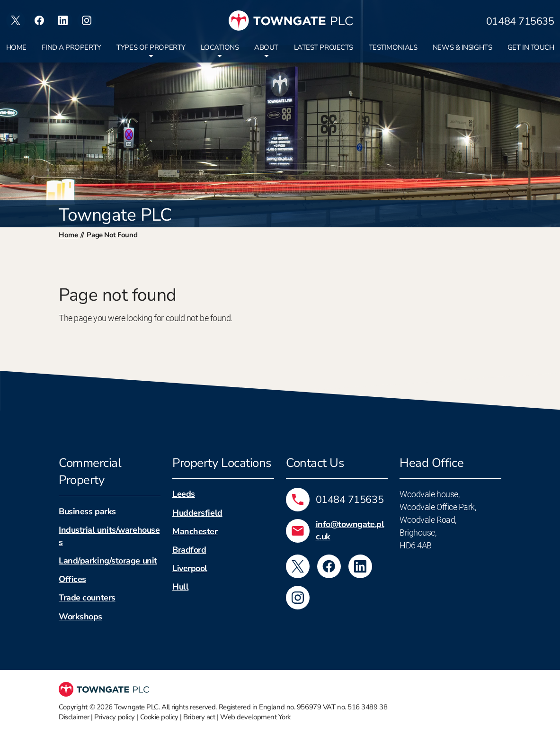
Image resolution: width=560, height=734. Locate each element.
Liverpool (190, 568)
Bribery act (199, 717)
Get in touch (531, 47)
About (266, 47)
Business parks (87, 511)
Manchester (195, 531)
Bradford (189, 550)
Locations (220, 47)
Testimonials (393, 47)
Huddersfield (197, 513)
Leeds (184, 494)
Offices (72, 579)
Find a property (71, 47)
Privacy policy (115, 717)
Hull (180, 587)
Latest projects (324, 47)
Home (16, 47)
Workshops (80, 617)
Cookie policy (159, 717)
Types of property (151, 47)
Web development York (256, 717)
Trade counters (87, 598)
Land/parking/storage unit (108, 561)
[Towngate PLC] (291, 21)
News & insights (462, 47)
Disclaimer (74, 717)
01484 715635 (520, 22)
